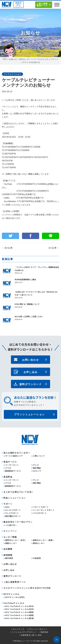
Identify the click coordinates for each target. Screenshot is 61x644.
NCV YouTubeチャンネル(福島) (20, 612)
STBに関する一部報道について (27, 304)
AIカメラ (37, 471)
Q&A (7, 507)
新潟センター (39, 543)
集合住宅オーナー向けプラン (18, 522)
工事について (39, 456)
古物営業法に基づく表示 (31, 635)
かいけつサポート (13, 510)
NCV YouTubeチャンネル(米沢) (20, 609)
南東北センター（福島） (44, 540)
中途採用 (37, 558)
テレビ (36, 465)
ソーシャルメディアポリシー (24, 632)
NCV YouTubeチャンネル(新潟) (20, 618)
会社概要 (8, 549)
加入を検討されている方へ (17, 453)
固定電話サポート (13, 516)
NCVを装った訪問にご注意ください (29, 317)
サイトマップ (18, 629)
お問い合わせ (30, 360)
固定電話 (37, 468)
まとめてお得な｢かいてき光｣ (18, 492)
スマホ (8, 468)
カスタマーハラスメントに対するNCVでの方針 (27, 588)
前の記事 (7, 248)
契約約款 (44, 632)
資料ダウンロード (30, 384)
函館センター (11, 543)
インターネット (12, 465)
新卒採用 (9, 558)
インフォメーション (12, 74)
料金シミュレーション (15, 498)
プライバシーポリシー (38, 629)
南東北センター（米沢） (16, 540)
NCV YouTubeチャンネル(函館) (20, 615)
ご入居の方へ (11, 525)
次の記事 (54, 248)
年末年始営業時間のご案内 (25, 280)
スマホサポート (40, 513)
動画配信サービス (13, 471)
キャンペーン (10, 531)
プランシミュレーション (29, 414)
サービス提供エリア (14, 456)
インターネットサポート (44, 510)
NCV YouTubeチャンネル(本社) (20, 606)
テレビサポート (12, 513)
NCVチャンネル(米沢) (15, 597)
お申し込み (30, 372)
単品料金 (8, 477)
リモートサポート (41, 507)
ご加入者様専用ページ (42, 5)
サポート (8, 504)
